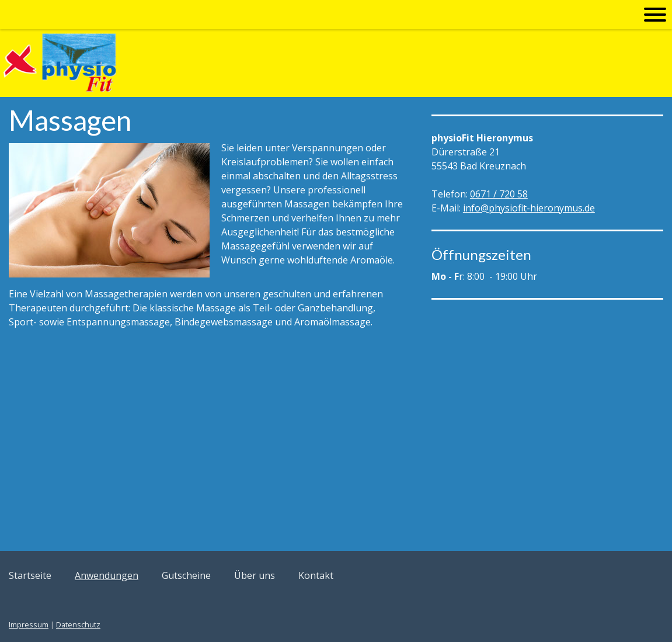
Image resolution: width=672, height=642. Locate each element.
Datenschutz (78, 624)
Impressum (29, 624)
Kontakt (316, 575)
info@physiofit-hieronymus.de (529, 208)
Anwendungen (107, 575)
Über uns (255, 575)
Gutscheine (186, 575)
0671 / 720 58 (499, 194)
